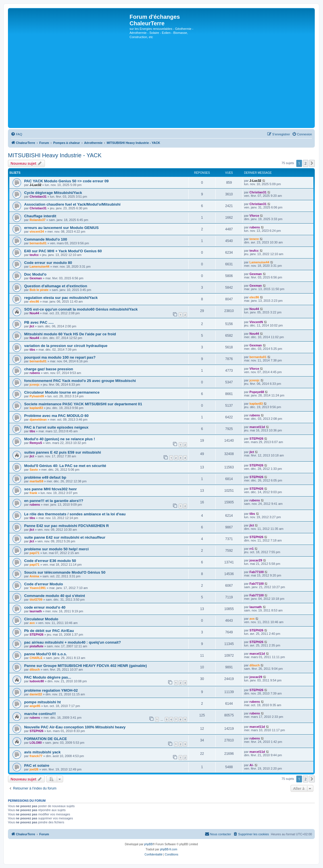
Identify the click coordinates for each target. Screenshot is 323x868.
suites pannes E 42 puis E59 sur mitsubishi (62, 452)
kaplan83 (36, 408)
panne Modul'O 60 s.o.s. (45, 654)
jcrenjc (35, 385)
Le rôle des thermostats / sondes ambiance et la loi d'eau (75, 514)
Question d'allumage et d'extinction (56, 286)
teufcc (34, 255)
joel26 (34, 769)
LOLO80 (36, 743)
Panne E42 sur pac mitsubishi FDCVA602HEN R (66, 526)
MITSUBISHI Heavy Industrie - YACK (55, 155)
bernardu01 (38, 243)
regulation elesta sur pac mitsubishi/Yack (61, 298)
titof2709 (36, 600)
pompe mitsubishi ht (42, 702)
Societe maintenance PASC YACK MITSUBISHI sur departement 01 (83, 404)
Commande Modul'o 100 (46, 239)
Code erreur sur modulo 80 (48, 263)
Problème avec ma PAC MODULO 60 (56, 416)
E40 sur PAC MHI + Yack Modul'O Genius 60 (63, 251)
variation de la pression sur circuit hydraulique (66, 346)
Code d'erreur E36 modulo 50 (50, 561)
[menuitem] (16, 134)
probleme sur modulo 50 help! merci (56, 549)
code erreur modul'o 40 (45, 607)
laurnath (36, 611)
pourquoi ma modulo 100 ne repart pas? (60, 357)
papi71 (35, 553)
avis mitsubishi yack (42, 752)
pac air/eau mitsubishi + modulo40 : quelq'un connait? (73, 642)
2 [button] (306, 163)
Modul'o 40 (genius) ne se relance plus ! (60, 439)
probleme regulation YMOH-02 (51, 690)
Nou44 (34, 313)
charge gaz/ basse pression (49, 369)
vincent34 (37, 232)
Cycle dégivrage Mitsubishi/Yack (53, 193)
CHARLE (36, 658)
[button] (312, 163)
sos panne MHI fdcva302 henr (50, 489)
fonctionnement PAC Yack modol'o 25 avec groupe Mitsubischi (80, 381)
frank (33, 493)
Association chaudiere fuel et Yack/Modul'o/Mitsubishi (72, 204)
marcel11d (257, 427)
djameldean (38, 419)
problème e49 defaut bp (45, 477)
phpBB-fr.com (169, 849)
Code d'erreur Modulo (43, 584)
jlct (32, 326)
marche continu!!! (40, 714)
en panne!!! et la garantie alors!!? (54, 501)
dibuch (35, 669)
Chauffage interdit (40, 216)
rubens (255, 227)
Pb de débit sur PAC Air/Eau (49, 631)
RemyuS (36, 443)
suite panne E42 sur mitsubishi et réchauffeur (65, 537)
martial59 (36, 481)
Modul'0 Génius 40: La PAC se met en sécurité (65, 466)
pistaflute (37, 646)
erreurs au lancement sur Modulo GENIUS (61, 228)
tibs (32, 350)
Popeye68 (257, 392)
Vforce (254, 216)
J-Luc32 (36, 185)
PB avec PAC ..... (39, 322)
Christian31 (38, 197)
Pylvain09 (37, 396)
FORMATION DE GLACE (46, 739)
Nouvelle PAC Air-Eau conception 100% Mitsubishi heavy (75, 727)
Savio (34, 470)
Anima (34, 576)
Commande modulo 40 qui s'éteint (55, 596)
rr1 (252, 549)
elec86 (34, 301)
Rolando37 (37, 220)
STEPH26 (256, 439)
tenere (254, 239)
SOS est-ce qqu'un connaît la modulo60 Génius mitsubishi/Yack (81, 309)
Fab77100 (257, 572)
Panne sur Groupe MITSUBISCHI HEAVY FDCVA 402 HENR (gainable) (86, 666)
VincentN (256, 322)
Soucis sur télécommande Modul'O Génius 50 (65, 572)
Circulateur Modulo (41, 619)
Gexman (36, 278)
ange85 (35, 706)
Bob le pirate (39, 290)
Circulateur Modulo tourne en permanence (62, 392)
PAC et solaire (37, 765)
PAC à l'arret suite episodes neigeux (56, 427)
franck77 (36, 756)
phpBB (148, 844)
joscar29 (256, 560)
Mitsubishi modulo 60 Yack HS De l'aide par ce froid (70, 334)
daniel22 (36, 694)
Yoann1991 (38, 588)
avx (32, 623)
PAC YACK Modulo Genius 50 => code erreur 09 (66, 181)
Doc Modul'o (35, 274)
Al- (252, 765)
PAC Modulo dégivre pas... (48, 677)
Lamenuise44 (39, 266)
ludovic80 (37, 681)
